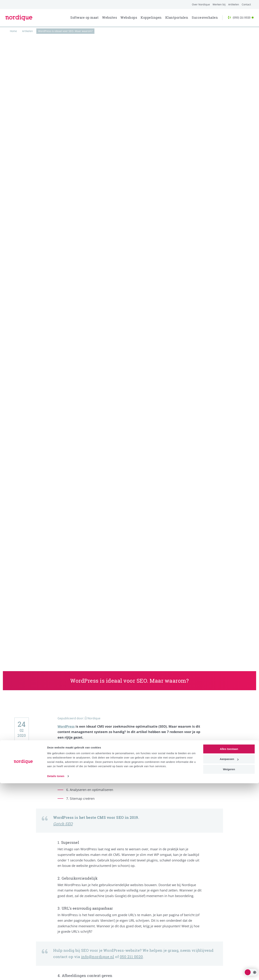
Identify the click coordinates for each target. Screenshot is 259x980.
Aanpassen (229, 956)
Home (13, 31)
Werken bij (219, 4)
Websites (110, 17)
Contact (246, 4)
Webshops (129, 17)
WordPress (66, 726)
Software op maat (84, 17)
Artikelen (234, 4)
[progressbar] (129, 27)
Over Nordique (201, 4)
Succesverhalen (205, 17)
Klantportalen (177, 17)
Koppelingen (151, 17)
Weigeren (229, 966)
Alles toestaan (229, 946)
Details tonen (56, 973)
